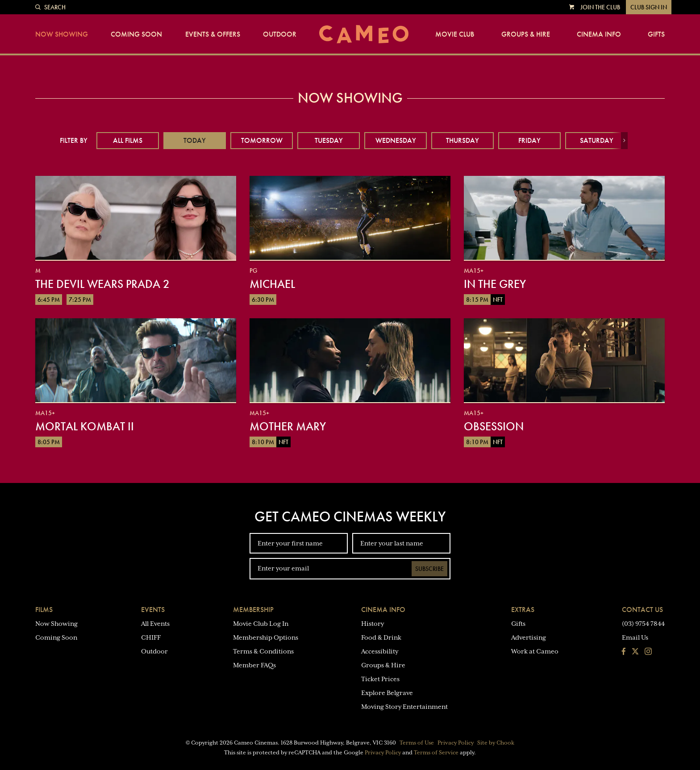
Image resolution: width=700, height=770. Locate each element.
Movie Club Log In (261, 624)
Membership (253, 610)
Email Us (635, 637)
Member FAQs (254, 665)
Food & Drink (381, 637)
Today (195, 140)
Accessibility (380, 651)
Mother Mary (288, 426)
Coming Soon (136, 34)
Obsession (494, 426)
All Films (128, 140)
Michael (272, 284)
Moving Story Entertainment (404, 707)
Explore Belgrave (387, 693)
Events (153, 610)
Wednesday (396, 140)
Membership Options (266, 637)
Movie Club (455, 34)
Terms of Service (436, 753)
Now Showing (62, 34)
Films (44, 610)
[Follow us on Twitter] (635, 652)
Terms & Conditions (263, 651)
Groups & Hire (526, 34)
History (373, 624)
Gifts (656, 34)
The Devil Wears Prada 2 (102, 284)
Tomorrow (262, 140)
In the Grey (495, 284)
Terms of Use (417, 743)
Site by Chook (496, 743)
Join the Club (600, 7)
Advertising (529, 637)
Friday (529, 140)
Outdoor (280, 34)
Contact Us (642, 610)
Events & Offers (213, 34)
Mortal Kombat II (85, 426)
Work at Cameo (535, 651)
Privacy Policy (456, 743)
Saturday (597, 140)
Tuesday (329, 140)
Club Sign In (649, 7)
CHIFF (151, 637)
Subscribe (429, 569)
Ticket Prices (380, 679)
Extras (523, 610)
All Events (155, 624)
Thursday (462, 140)
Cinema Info (599, 34)
